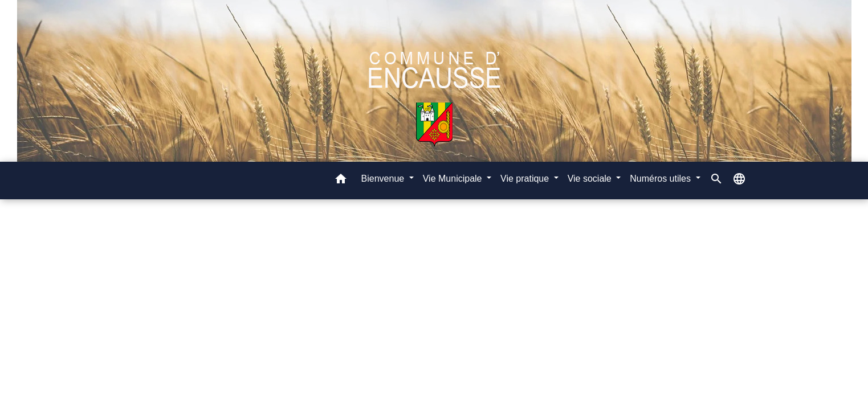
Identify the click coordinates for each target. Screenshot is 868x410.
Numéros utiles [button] (661, 179)
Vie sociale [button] (591, 179)
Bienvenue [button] (384, 179)
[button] (341, 181)
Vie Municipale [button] (454, 179)
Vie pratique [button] (526, 179)
